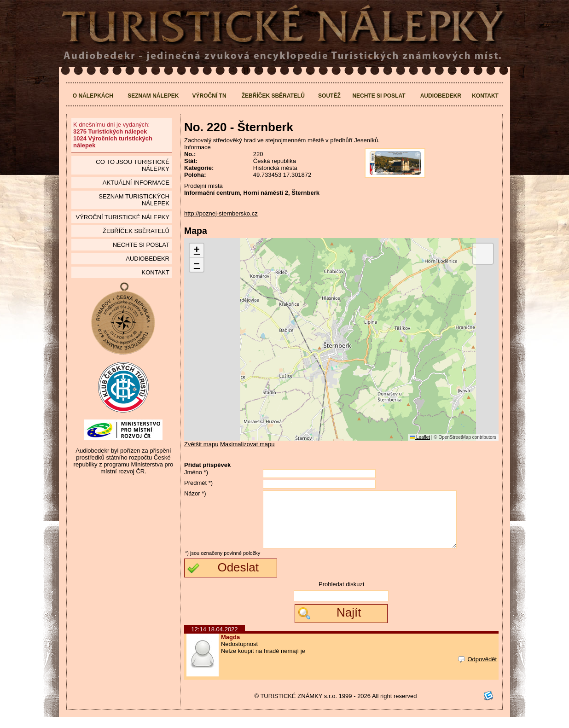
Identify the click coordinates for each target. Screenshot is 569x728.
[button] (197, 251)
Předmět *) (198, 483)
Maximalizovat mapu (247, 444)
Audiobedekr (441, 96)
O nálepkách (93, 96)
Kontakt (485, 96)
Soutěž (329, 96)
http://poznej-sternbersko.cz (221, 213)
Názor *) (195, 493)
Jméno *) (196, 472)
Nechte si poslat (379, 96)
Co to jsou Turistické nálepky (133, 165)
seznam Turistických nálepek (134, 200)
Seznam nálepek (153, 96)
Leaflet (420, 437)
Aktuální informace (136, 183)
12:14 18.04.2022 (214, 640)
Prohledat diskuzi (341, 595)
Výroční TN (209, 96)
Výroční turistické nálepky (122, 217)
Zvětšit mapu (201, 444)
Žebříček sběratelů (273, 96)
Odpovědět (477, 670)
